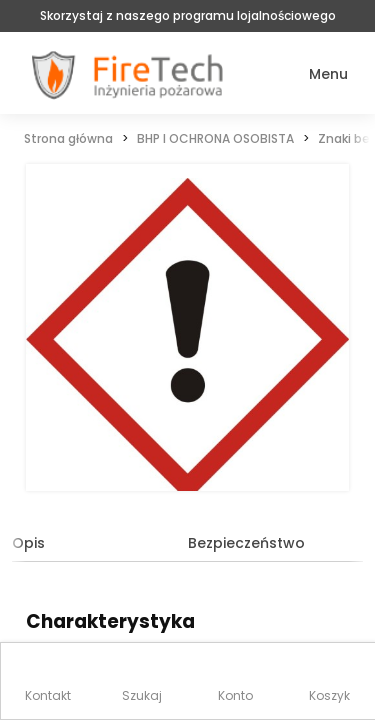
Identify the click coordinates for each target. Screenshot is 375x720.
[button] (314, 74)
